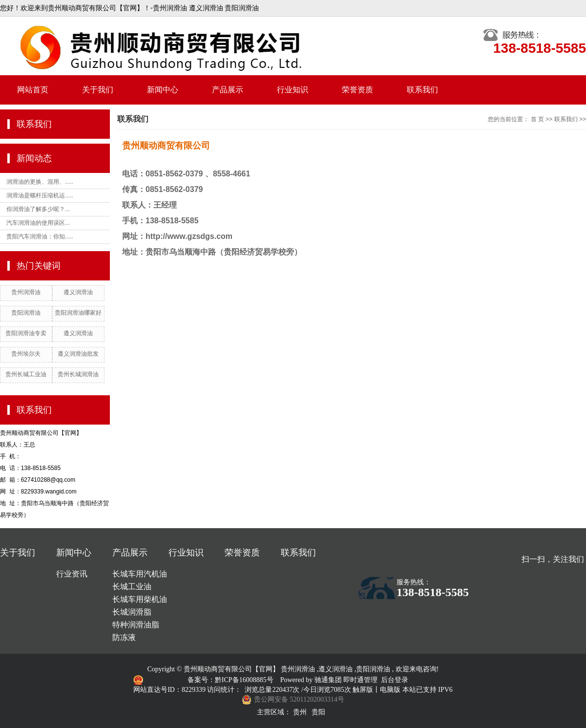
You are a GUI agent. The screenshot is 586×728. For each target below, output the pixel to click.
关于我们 (98, 90)
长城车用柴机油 (140, 599)
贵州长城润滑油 (78, 374)
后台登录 (395, 680)
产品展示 (228, 90)
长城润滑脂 (132, 612)
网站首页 (33, 90)
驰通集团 (329, 680)
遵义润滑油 (78, 292)
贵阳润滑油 (26, 313)
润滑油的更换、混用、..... (40, 182)
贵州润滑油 (26, 292)
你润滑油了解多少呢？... (38, 209)
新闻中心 (163, 90)
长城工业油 (132, 587)
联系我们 (422, 90)
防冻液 (124, 637)
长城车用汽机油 (140, 574)
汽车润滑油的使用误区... (38, 223)
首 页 (537, 119)
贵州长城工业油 (26, 374)
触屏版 (363, 690)
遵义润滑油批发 (78, 354)
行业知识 (293, 90)
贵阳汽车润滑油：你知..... (40, 236)
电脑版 (390, 690)
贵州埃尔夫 (26, 354)
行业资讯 (72, 574)
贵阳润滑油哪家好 (78, 313)
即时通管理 (360, 680)
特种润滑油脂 (136, 625)
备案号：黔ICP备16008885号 (231, 680)
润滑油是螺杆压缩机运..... (40, 195)
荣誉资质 (357, 90)
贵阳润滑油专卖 (26, 333)
